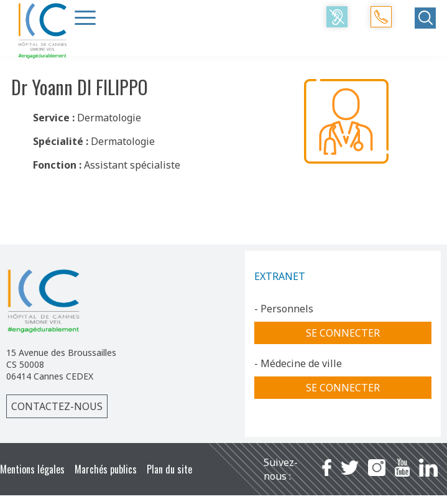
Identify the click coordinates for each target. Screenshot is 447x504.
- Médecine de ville (298, 363)
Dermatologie (109, 118)
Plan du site (169, 469)
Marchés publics (106, 469)
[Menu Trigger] (85, 17)
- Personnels (284, 309)
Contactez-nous (57, 406)
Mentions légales (32, 469)
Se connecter (343, 333)
